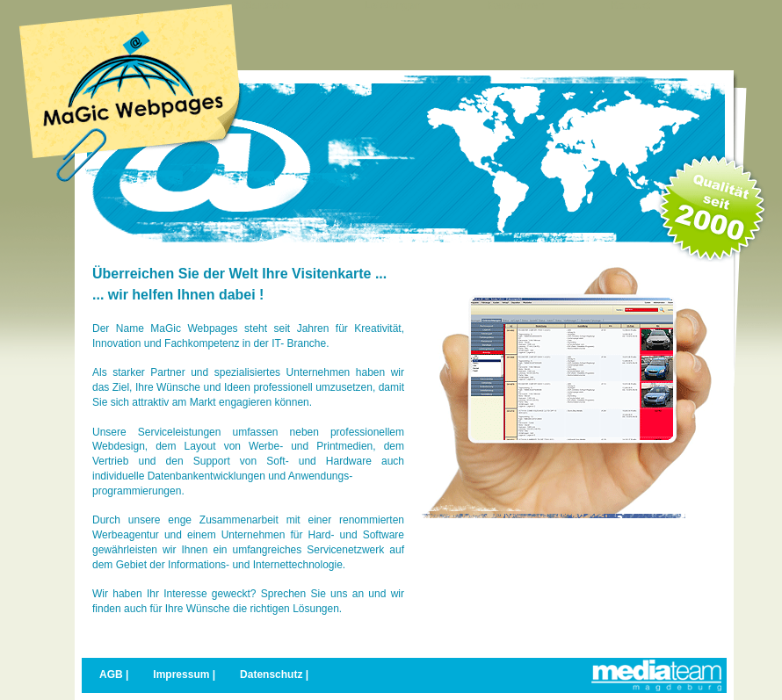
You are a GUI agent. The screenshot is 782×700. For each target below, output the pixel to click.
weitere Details (469, 608)
